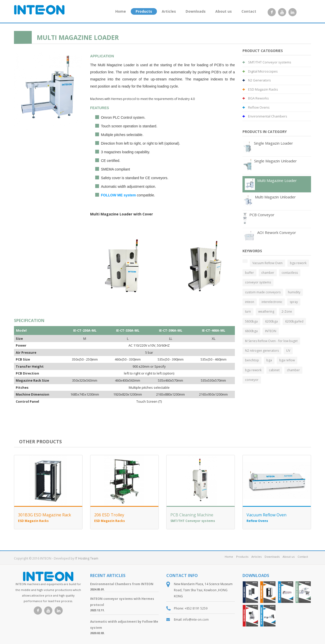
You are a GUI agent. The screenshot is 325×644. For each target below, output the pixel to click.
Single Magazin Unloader (275, 161)
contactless (290, 273)
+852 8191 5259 (196, 608)
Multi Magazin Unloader (275, 197)
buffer (249, 273)
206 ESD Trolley (109, 515)
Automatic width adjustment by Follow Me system (124, 625)
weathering (266, 311)
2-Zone (287, 311)
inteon (250, 302)
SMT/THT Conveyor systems (267, 62)
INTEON (271, 331)
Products (144, 11)
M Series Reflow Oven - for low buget (271, 341)
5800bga (251, 321)
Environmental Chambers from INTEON (122, 584)
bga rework (298, 263)
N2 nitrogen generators (262, 351)
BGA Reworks (256, 98)
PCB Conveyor (262, 215)
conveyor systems (258, 282)
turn (248, 311)
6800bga (251, 331)
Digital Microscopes (260, 71)
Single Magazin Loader (273, 143)
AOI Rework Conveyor (277, 232)
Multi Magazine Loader (277, 180)
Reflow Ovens (256, 107)
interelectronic (272, 302)
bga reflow (287, 360)
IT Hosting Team (87, 558)
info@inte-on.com (196, 620)
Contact (249, 11)
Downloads (196, 11)
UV (288, 351)
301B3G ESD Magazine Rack (45, 515)
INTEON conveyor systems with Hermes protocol (122, 602)
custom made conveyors (263, 292)
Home (121, 11)
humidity (294, 292)
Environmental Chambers (265, 116)
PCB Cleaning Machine (192, 515)
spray (294, 302)
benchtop (252, 360)
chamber (268, 273)
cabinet (274, 370)
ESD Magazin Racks (260, 89)
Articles (169, 11)
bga (269, 360)
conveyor (252, 380)
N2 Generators (257, 80)
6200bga (271, 321)
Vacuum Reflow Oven (267, 263)
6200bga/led (294, 321)
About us (224, 11)
